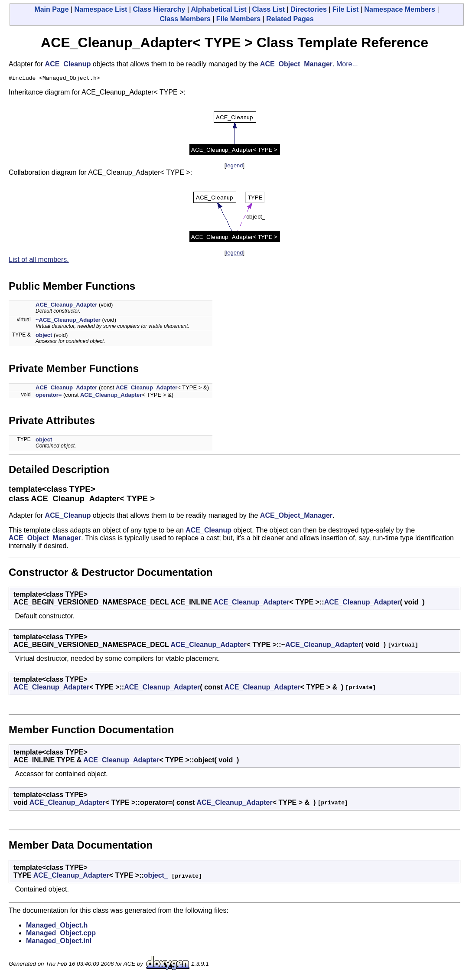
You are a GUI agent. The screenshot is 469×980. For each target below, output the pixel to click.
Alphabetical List (218, 9)
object (44, 336)
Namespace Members (400, 9)
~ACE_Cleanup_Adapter (68, 321)
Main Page (51, 9)
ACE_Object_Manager (296, 64)
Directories (309, 9)
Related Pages (290, 19)
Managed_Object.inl (59, 942)
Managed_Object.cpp (61, 934)
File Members (238, 19)
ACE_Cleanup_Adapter (66, 306)
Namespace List (101, 9)
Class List (269, 9)
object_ (46, 441)
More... (347, 64)
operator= (49, 396)
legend (234, 167)
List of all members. (39, 261)
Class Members (185, 19)
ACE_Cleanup (68, 64)
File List (345, 9)
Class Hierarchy (159, 9)
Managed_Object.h (57, 926)
